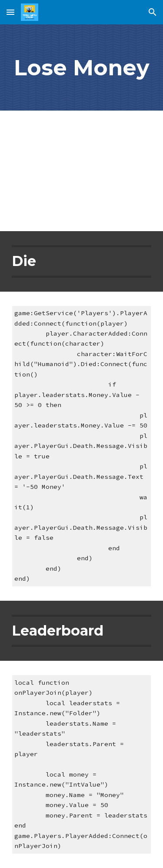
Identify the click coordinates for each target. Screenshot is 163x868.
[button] (10, 12)
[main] (82, 67)
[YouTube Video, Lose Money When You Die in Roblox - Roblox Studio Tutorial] (82, 171)
